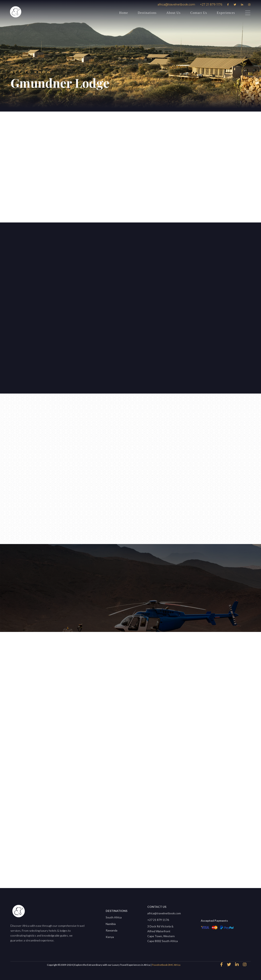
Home (124, 13)
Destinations (147, 13)
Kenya (110, 937)
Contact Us (199, 13)
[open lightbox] (132, 307)
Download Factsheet (159, 199)
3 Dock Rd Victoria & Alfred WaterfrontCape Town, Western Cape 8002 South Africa (163, 934)
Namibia (111, 924)
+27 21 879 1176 (211, 4)
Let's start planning (36, 322)
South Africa (114, 917)
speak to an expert (96, 199)
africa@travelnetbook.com (176, 4)
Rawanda (112, 930)
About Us (173, 13)
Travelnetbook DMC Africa (166, 965)
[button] (104, 262)
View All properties (129, 868)
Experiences (226, 13)
